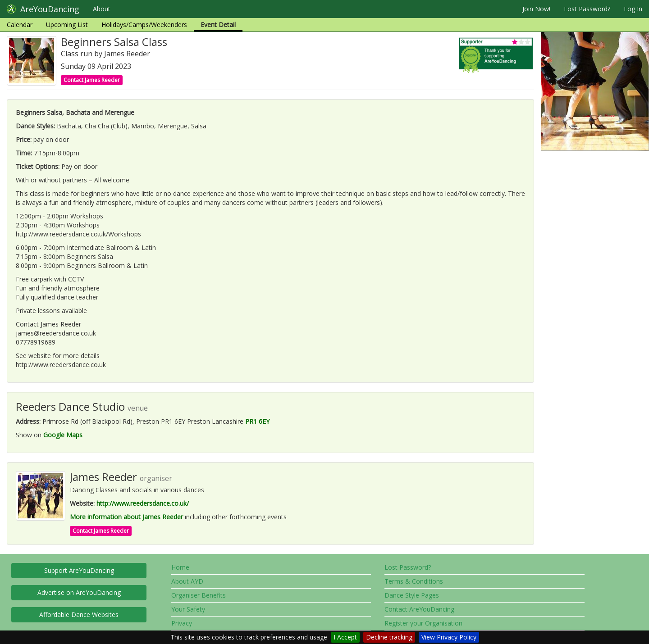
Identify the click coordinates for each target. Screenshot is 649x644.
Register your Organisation (423, 623)
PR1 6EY (257, 421)
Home (180, 567)
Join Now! (536, 9)
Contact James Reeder (92, 80)
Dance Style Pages (412, 595)
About (102, 9)
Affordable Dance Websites (79, 615)
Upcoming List (67, 25)
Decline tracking (389, 637)
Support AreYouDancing (79, 570)
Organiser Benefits (199, 595)
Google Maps (63, 435)
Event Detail (218, 25)
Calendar (20, 25)
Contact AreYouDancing (419, 609)
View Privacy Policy (449, 637)
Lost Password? (587, 9)
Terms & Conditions (414, 581)
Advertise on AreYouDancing (79, 592)
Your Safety (188, 609)
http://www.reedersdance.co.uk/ (143, 503)
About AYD (187, 581)
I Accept (345, 637)
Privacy (182, 623)
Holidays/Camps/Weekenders (144, 25)
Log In (633, 9)
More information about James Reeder (126, 517)
